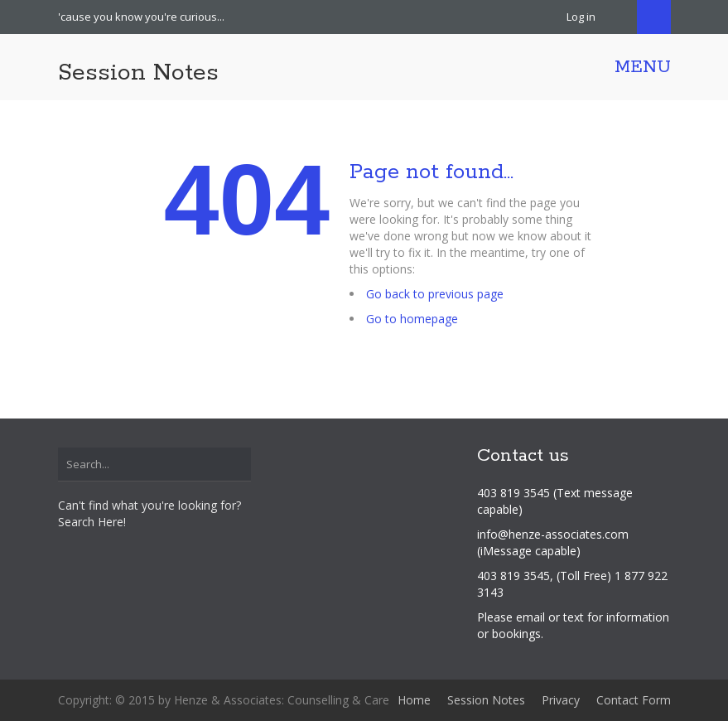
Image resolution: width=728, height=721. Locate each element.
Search (654, 17)
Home (414, 700)
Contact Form (634, 700)
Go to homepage (412, 319)
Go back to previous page (435, 294)
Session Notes (138, 73)
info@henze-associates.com (553, 534)
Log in (581, 17)
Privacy (561, 700)
